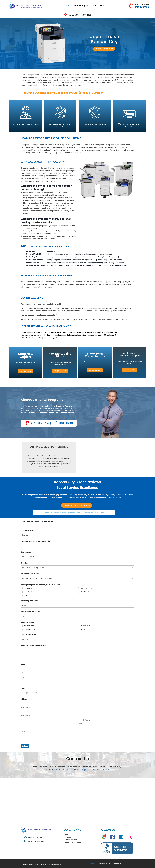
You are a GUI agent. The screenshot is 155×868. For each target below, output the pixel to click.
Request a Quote (82, 6)
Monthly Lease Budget (29, 635)
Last (57, 672)
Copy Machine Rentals (73, 842)
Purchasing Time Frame (30, 601)
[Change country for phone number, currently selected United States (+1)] (23, 693)
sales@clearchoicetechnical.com (94, 770)
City (22, 723)
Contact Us (99, 6)
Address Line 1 (25, 707)
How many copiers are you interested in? (36, 541)
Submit (25, 746)
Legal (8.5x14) (87, 588)
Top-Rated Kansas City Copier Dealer (46, 276)
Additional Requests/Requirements (33, 646)
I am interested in (27, 530)
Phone (23, 688)
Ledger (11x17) (29, 592)
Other (26, 595)
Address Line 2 (25, 715)
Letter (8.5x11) (29, 588)
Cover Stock (86, 592)
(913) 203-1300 (60, 770)
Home (67, 6)
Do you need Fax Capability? (31, 612)
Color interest (26, 552)
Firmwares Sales (71, 840)
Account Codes (29, 626)
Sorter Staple (86, 626)
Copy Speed (25, 563)
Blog (67, 835)
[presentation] (36, 743)
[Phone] (77, 693)
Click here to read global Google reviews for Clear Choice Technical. (74, 513)
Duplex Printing (29, 629)
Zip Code (24, 732)
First (22, 672)
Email (23, 677)
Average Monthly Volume (30, 574)
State (80, 723)
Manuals (68, 837)
